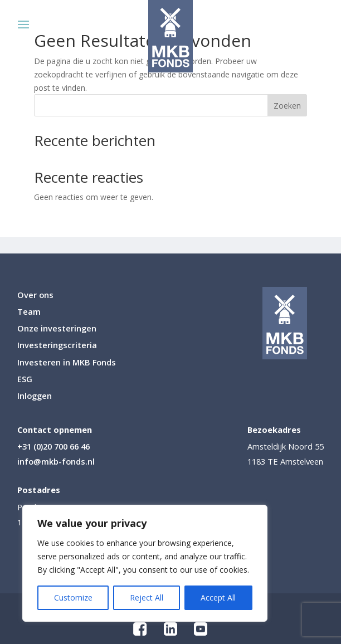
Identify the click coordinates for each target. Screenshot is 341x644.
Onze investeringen (57, 329)
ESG (25, 380)
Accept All (218, 597)
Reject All (147, 597)
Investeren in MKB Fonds (67, 363)
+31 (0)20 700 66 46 (53, 446)
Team (29, 312)
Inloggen (35, 396)
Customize (73, 597)
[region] (145, 563)
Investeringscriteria (57, 346)
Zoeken (287, 106)
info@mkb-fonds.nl (56, 461)
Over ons (35, 296)
